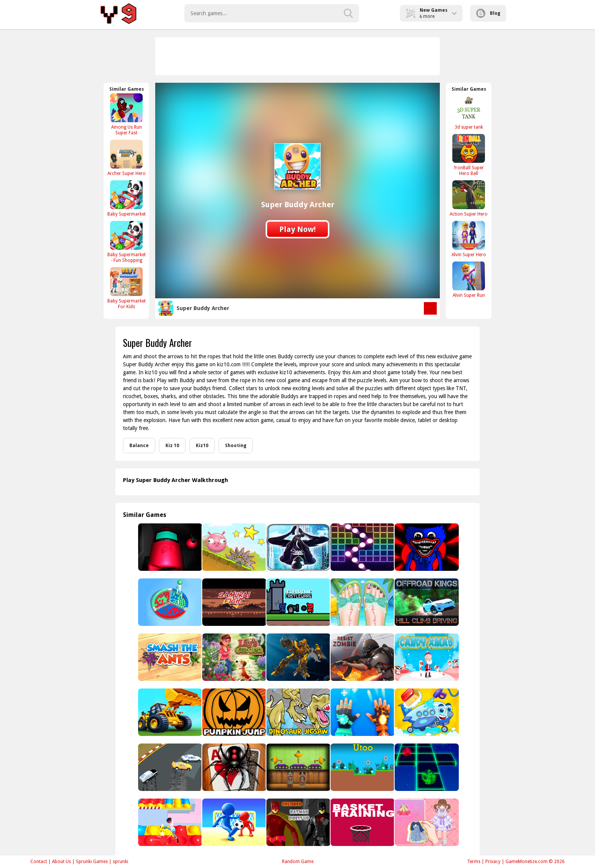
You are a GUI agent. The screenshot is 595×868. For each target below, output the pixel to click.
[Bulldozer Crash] (169, 712)
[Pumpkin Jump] (234, 712)
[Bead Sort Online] (169, 602)
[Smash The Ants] (169, 657)
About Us (61, 862)
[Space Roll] (426, 767)
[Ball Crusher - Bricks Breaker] (362, 547)
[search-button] (348, 13)
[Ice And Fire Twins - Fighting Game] (362, 712)
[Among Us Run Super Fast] (126, 114)
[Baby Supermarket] (126, 198)
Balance (139, 446)
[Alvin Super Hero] (469, 239)
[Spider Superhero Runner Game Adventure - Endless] (298, 547)
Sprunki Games (92, 862)
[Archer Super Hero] (126, 158)
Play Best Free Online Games (120, 13)
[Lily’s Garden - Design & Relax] (234, 657)
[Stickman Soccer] (234, 822)
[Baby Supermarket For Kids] (126, 288)
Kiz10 (202, 446)
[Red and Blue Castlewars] (298, 602)
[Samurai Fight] (234, 602)
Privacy (493, 862)
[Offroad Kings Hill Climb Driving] (426, 602)
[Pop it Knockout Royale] (169, 822)
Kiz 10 (172, 446)
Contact (39, 862)
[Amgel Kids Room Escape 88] (298, 767)
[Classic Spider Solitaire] (234, 767)
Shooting (236, 446)
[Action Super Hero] (469, 198)
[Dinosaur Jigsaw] (298, 712)
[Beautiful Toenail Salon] (362, 602)
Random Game (298, 862)
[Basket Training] (362, 822)
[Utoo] (362, 767)
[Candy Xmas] (426, 657)
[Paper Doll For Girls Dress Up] (426, 822)
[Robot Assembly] (298, 657)
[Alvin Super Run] (469, 280)
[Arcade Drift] (169, 767)
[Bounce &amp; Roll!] (234, 547)
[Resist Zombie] (362, 657)
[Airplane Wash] (426, 712)
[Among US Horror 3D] (169, 547)
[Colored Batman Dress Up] (298, 822)
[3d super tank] (469, 111)
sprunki (120, 862)
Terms (474, 862)
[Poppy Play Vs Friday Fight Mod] (426, 547)
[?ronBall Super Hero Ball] (469, 155)
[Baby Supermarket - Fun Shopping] (126, 242)
